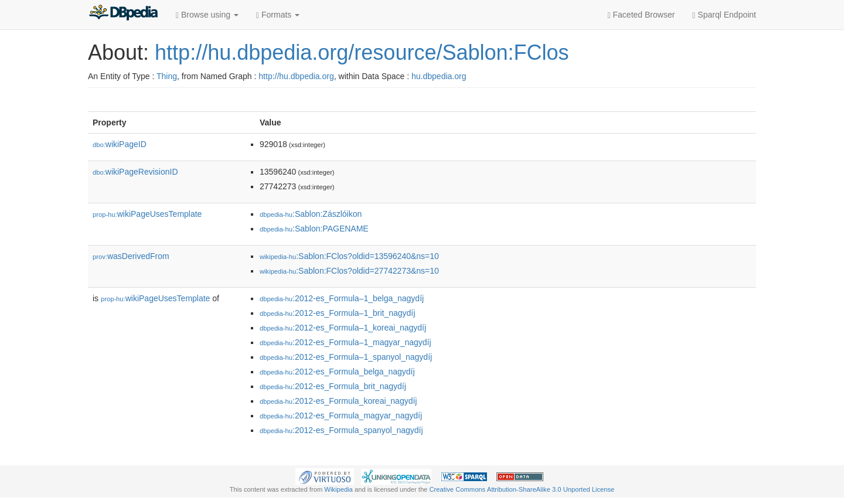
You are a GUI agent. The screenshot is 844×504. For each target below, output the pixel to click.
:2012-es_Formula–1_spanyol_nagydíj (346, 357)
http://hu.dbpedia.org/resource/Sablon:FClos (362, 52)
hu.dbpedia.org (439, 76)
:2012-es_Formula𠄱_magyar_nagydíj (341, 416)
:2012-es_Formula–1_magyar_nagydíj (346, 342)
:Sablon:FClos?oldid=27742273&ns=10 (349, 271)
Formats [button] (278, 15)
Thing (167, 76)
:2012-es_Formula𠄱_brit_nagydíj (333, 386)
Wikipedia (338, 489)
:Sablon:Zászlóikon (311, 214)
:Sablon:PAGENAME (314, 229)
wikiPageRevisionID (135, 172)
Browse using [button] (207, 15)
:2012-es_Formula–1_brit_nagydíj (337, 313)
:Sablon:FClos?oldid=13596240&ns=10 (349, 256)
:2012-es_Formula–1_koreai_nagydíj (343, 328)
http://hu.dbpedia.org (296, 76)
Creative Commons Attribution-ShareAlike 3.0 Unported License (522, 489)
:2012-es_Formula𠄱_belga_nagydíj (337, 372)
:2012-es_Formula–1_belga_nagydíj (342, 298)
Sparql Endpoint (724, 15)
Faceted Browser (641, 15)
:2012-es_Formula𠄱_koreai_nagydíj (338, 401)
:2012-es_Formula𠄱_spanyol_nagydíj (341, 430)
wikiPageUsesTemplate (147, 214)
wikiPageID (120, 144)
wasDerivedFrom (131, 256)
